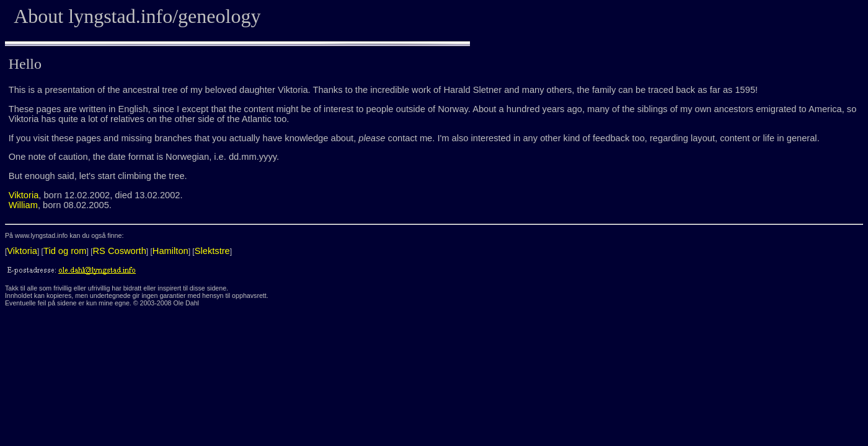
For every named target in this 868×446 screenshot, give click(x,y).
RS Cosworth (120, 251)
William (23, 205)
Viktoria (24, 195)
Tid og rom (65, 251)
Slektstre (212, 251)
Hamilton (170, 251)
